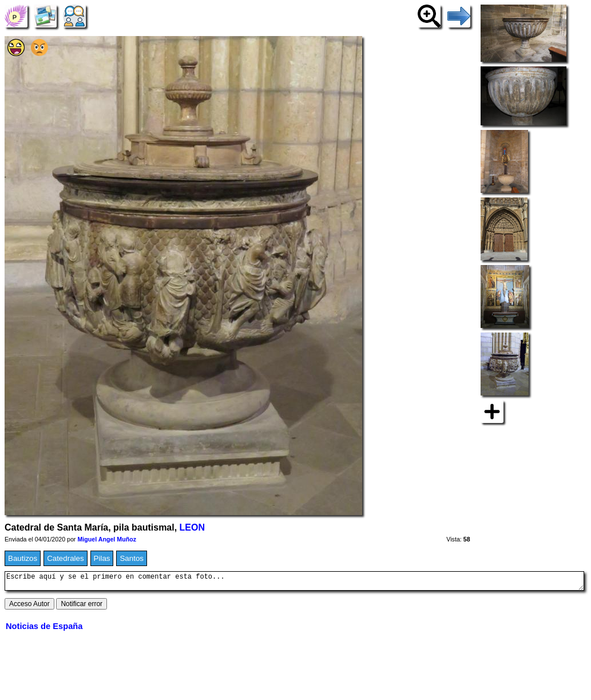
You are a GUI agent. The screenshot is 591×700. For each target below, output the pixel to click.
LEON (192, 527)
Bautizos (23, 558)
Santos (132, 558)
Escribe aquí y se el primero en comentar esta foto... (294, 583)
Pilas (102, 558)
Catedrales (65, 558)
